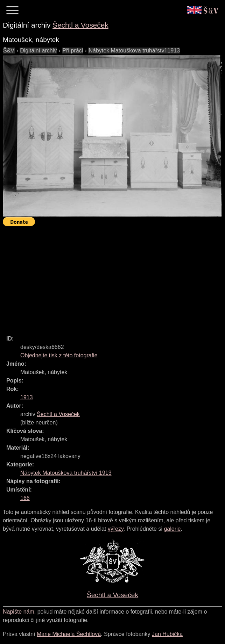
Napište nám (19, 612)
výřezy (116, 529)
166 (25, 498)
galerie (172, 529)
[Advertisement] (114, 278)
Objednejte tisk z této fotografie (59, 355)
